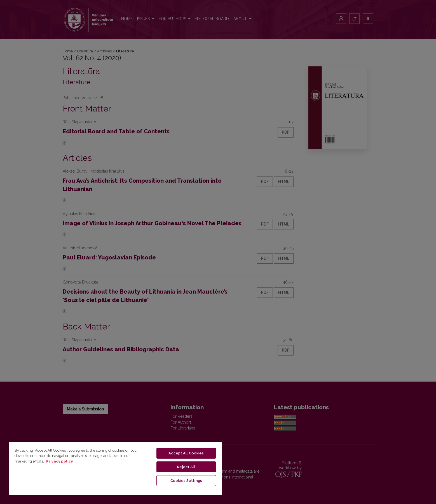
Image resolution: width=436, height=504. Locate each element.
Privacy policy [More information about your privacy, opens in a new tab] (59, 461)
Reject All (186, 467)
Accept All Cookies (186, 453)
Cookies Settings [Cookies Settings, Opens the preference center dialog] (186, 481)
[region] (115, 468)
